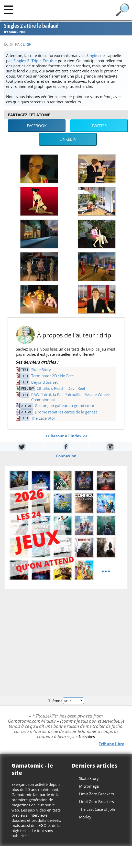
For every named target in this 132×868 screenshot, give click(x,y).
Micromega (89, 786)
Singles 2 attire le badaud (31, 26)
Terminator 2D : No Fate (52, 376)
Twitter (99, 126)
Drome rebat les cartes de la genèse (66, 412)
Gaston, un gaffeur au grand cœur (65, 405)
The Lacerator (43, 418)
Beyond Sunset (44, 382)
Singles (93, 55)
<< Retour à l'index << (66, 436)
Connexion (66, 456)
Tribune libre (112, 744)
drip (27, 44)
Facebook (37, 126)
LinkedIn (68, 139)
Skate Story (41, 370)
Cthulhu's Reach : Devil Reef (61, 388)
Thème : (66, 701)
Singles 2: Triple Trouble (35, 61)
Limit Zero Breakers (96, 794)
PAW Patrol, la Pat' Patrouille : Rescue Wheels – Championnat (72, 397)
